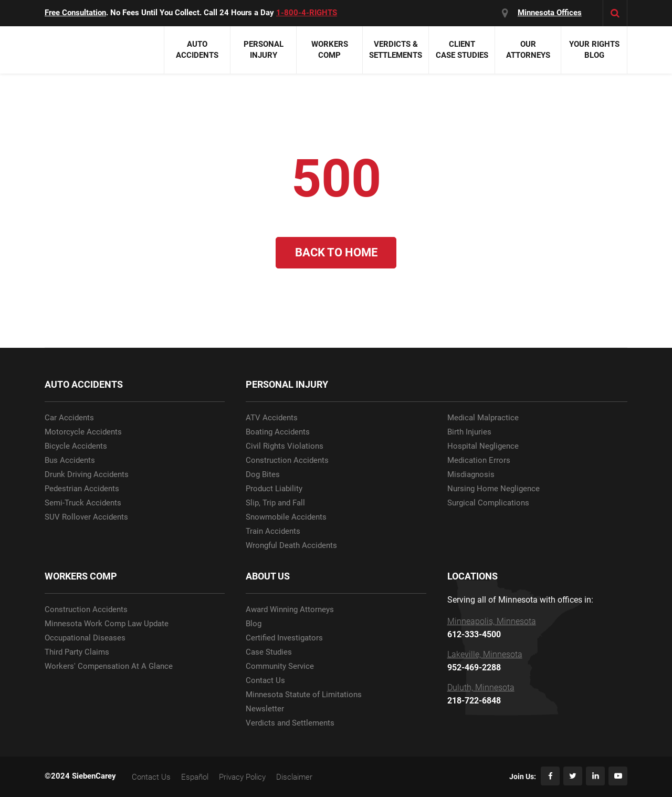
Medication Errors (479, 460)
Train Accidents (273, 531)
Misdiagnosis (471, 475)
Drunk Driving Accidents (87, 475)
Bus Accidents (70, 460)
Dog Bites (263, 475)
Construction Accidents (287, 460)
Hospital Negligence (483, 446)
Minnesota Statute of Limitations (304, 695)
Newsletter (265, 709)
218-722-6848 (474, 701)
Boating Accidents (278, 432)
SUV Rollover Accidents (86, 517)
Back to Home (336, 252)
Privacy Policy (242, 777)
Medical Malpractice (483, 418)
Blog (254, 624)
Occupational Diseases (85, 638)
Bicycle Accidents (76, 446)
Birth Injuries (469, 432)
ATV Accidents (272, 418)
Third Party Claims (77, 652)
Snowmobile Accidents (286, 517)
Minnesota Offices (550, 13)
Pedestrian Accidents (82, 489)
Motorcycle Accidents (83, 432)
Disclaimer (294, 777)
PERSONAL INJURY (287, 384)
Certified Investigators (284, 638)
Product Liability (274, 489)
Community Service (280, 666)
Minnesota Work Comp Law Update (107, 624)
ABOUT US (268, 576)
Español (195, 777)
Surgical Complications (488, 503)
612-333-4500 (474, 635)
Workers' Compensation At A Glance (109, 666)
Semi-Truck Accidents (83, 503)
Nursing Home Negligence (493, 489)
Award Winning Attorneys (290, 610)
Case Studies (269, 652)
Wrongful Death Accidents (291, 546)
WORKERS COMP (81, 576)
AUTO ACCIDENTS (84, 384)
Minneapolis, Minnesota (492, 622)
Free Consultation (75, 13)
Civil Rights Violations (285, 446)
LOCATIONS (472, 576)
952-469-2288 (474, 668)
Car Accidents (69, 418)
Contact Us (265, 681)
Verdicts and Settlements (290, 723)
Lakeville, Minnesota (485, 655)
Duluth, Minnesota (481, 688)
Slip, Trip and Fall (275, 503)
